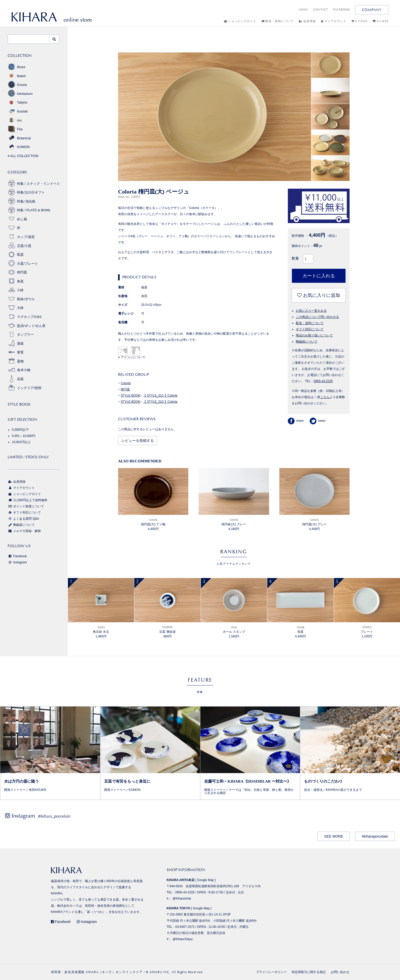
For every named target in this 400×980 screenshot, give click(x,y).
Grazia (17, 85)
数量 (295, 258)
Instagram (17, 562)
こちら (325, 397)
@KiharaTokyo (183, 939)
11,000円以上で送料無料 (28, 500)
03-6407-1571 (185, 927)
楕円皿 (125, 389)
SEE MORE (334, 836)
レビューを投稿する (138, 441)
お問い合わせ (340, 972)
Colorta (126, 383)
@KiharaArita (182, 899)
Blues (17, 67)
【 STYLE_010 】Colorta (160, 402)
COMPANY (372, 10)
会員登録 (307, 21)
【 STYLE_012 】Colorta (160, 396)
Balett (17, 76)
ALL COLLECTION (23, 156)
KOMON (19, 147)
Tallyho (17, 102)
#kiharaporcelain (375, 836)
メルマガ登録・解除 (24, 531)
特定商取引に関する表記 (309, 972)
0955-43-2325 (323, 381)
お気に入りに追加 (319, 295)
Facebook (17, 556)
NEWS (303, 10)
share (296, 421)
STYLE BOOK (130, 396)
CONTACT (321, 10)
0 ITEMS (359, 21)
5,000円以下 (20, 430)
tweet (318, 421)
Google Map (205, 880)
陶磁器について (307, 342)
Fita (15, 129)
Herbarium (20, 94)
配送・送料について (277, 21)
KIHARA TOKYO (179, 908)
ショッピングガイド (240, 21)
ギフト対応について (310, 329)
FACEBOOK (342, 10)
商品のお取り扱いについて (314, 335)
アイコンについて (132, 357)
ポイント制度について (26, 506)
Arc (15, 120)
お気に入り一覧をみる (311, 311)
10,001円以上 (21, 442)
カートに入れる (319, 276)
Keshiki (18, 111)
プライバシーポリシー (271, 972)
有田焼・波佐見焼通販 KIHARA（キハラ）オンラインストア (97, 972)
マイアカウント (334, 21)
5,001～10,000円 (24, 436)
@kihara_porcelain (54, 816)
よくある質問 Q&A (23, 519)
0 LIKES (381, 21)
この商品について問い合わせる (317, 317)
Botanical (19, 138)
